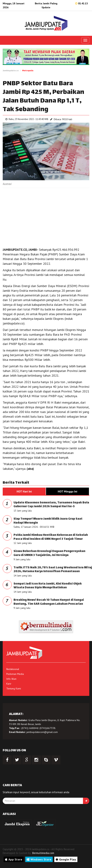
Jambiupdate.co (11, 70)
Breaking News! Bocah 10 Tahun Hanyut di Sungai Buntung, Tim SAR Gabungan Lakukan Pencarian (49, 602)
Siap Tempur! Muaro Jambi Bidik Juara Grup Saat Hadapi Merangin (48, 521)
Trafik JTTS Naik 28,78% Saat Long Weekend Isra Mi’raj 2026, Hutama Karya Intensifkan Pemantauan (53, 570)
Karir (9, 684)
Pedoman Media (15, 674)
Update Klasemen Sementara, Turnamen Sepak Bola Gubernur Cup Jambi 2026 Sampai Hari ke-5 (51, 505)
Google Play (66, 859)
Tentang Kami (14, 689)
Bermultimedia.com (43, 853)
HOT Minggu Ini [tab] (67, 491)
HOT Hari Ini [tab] (24, 491)
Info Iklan (11, 679)
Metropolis (28, 70)
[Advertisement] (46, 217)
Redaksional (13, 669)
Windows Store (39, 859)
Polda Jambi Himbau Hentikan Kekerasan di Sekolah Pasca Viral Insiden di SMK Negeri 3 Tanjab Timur (51, 537)
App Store (14, 859)
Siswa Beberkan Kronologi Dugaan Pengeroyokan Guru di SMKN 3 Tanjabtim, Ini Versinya (49, 553)
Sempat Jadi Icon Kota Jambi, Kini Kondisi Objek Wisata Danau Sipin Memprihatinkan (48, 586)
